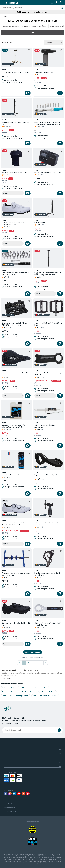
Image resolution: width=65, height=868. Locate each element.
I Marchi (6, 16)
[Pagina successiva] (46, 663)
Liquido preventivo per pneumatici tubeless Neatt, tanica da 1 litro (14, 426)
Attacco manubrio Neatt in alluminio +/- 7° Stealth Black (48, 374)
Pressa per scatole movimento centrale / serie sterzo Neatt (16, 574)
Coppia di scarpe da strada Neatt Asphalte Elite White (13, 224)
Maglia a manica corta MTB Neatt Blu (15, 173)
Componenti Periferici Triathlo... (45, 696)
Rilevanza (54, 43)
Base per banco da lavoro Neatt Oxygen (16, 72)
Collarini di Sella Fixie (10, 688)
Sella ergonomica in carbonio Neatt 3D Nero (15, 374)
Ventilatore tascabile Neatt (44, 72)
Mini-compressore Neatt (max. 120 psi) (48, 173)
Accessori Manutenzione (10, 26)
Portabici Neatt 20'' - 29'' (43, 223)
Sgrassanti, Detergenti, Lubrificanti (34, 26)
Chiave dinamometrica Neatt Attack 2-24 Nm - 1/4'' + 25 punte (16, 274)
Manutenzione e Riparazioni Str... (35, 688)
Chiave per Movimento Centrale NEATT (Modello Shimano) (48, 624)
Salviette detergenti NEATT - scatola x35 (16, 475)
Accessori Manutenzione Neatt (14, 692)
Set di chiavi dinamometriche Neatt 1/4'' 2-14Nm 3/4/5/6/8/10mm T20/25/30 (48, 123)
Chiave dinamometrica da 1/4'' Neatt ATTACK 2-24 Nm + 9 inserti (15, 324)
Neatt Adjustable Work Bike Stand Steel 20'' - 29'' (16, 123)
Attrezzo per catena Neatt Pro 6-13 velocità (47, 524)
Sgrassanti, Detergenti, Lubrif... (43, 692)
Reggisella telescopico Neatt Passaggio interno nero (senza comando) (48, 274)
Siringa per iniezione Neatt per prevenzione (45, 426)
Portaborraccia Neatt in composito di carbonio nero (47, 574)
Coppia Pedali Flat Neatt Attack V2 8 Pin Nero (48, 324)
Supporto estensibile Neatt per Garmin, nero (48, 476)
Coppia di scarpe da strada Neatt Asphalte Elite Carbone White (13, 524)
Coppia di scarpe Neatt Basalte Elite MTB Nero (16, 624)
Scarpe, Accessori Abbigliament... (15, 696)
